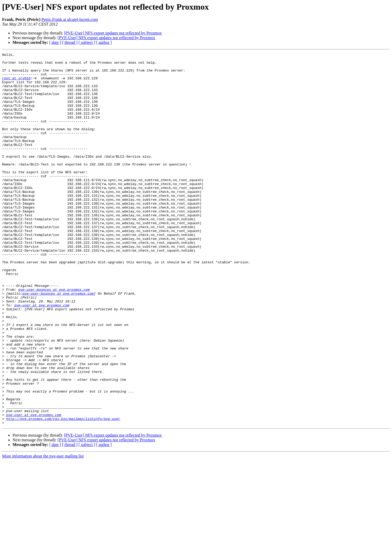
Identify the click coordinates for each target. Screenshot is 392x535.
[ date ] (55, 42)
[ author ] (104, 42)
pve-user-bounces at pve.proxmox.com (54, 337)
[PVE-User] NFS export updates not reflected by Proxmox (113, 33)
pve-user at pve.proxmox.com (42, 356)
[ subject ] (87, 42)
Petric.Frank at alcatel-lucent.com (70, 19)
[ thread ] (70, 42)
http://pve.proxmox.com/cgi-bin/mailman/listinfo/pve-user (63, 492)
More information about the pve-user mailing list (43, 530)
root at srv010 (16, 84)
